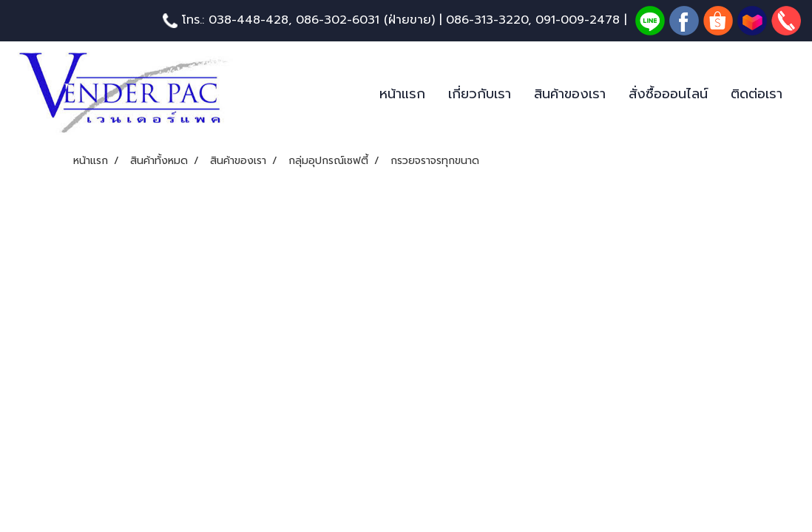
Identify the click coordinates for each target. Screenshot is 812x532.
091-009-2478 (578, 20)
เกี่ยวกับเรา (480, 94)
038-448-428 (248, 20)
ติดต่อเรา (757, 94)
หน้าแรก (402, 94)
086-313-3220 (487, 20)
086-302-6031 (338, 20)
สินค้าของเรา (570, 94)
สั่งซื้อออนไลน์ (668, 94)
